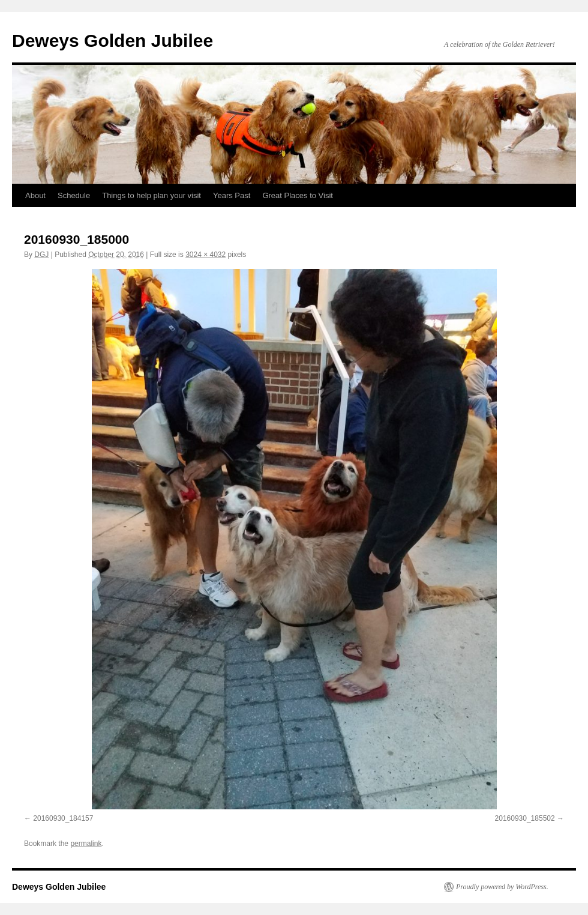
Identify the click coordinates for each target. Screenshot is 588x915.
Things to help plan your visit (151, 195)
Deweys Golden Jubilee (112, 41)
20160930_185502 (525, 818)
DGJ (41, 255)
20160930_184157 (63, 818)
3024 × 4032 (205, 255)
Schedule (74, 195)
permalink (86, 844)
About (35, 195)
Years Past (232, 195)
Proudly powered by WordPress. (502, 887)
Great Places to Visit (298, 195)
